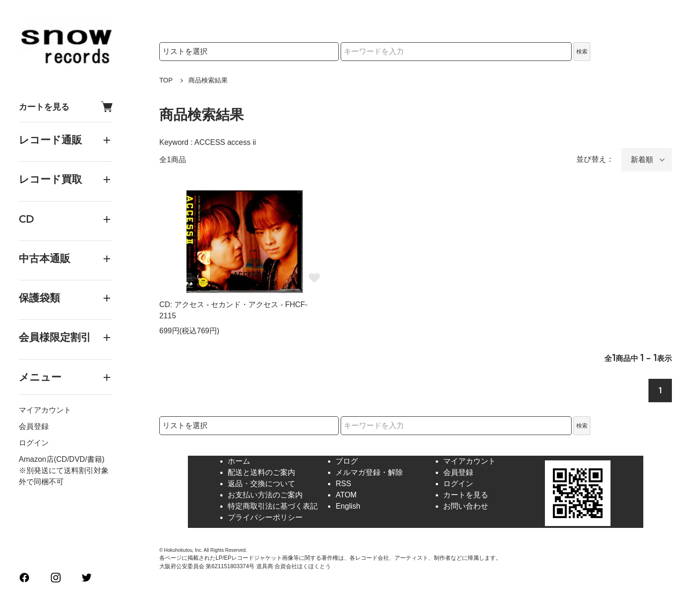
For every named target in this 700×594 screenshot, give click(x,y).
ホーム (239, 461)
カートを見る (66, 107)
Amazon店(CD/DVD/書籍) (62, 459)
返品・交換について (261, 484)
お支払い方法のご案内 (265, 495)
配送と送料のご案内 (261, 472)
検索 (582, 52)
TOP (166, 80)
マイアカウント (45, 410)
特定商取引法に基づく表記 (273, 506)
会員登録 (34, 426)
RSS (343, 484)
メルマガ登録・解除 (369, 472)
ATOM (346, 495)
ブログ (347, 461)
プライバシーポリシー (265, 517)
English (348, 506)
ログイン (34, 443)
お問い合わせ (466, 506)
